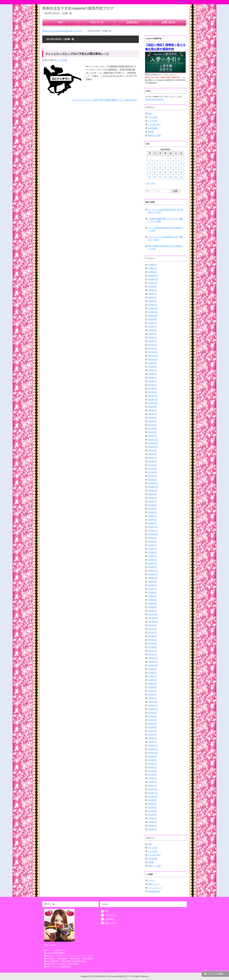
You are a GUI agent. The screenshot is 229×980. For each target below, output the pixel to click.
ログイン (152, 880)
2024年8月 (152, 323)
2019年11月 (153, 531)
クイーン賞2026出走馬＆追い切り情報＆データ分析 (166, 229)
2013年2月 (152, 826)
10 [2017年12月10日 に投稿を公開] (181, 163)
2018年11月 (153, 574)
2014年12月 (153, 746)
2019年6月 (152, 549)
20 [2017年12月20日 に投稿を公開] (160, 172)
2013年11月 (153, 793)
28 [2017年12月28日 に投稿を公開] (165, 177)
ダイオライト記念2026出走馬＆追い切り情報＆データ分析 (166, 211)
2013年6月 (152, 811)
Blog (150, 114)
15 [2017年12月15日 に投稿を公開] (171, 167)
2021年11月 (153, 443)
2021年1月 (152, 480)
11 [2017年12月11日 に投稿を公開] (150, 167)
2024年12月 (153, 308)
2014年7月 (152, 764)
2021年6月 (152, 461)
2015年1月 (152, 742)
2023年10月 (153, 359)
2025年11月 (153, 279)
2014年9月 (152, 756)
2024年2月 (152, 345)
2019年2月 (152, 563)
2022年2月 (152, 432)
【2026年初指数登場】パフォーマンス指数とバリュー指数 (166, 220)
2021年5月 (152, 465)
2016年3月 (152, 691)
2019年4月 (152, 556)
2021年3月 (152, 472)
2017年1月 (152, 654)
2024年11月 (153, 312)
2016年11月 (153, 662)
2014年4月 (152, 775)
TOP (60, 22)
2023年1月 (152, 392)
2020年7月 (152, 501)
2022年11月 (153, 399)
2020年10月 (153, 491)
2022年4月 (152, 425)
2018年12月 (153, 571)
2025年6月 (152, 297)
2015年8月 (152, 716)
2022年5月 (152, 421)
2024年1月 (152, 348)
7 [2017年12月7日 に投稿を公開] (166, 163)
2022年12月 (153, 396)
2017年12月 (153, 614)
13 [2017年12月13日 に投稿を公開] (160, 167)
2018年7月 (152, 589)
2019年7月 (152, 545)
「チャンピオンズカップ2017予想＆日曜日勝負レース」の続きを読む (104, 100)
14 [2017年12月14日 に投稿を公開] (165, 167)
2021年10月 (153, 447)
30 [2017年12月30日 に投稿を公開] (176, 177)
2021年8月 (152, 454)
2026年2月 (152, 268)
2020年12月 (153, 483)
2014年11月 (153, 749)
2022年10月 (153, 403)
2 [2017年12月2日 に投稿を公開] (176, 158)
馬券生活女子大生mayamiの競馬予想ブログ (78, 8)
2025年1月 (152, 305)
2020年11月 (153, 487)
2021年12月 (153, 440)
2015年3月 (152, 735)
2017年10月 (153, 622)
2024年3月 (152, 341)
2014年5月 (152, 771)
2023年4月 (152, 381)
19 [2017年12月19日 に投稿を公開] (155, 172)
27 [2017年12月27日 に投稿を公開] (160, 177)
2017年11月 (153, 618)
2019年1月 (152, 567)
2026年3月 (152, 265)
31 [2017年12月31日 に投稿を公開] (181, 177)
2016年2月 (152, 695)
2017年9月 (152, 625)
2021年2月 (152, 476)
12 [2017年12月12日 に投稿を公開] (155, 167)
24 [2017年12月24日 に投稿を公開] (181, 172)
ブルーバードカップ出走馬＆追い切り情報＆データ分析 (165, 238)
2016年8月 (152, 673)
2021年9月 (152, 450)
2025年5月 (152, 301)
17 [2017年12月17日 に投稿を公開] (181, 167)
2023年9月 (152, 363)
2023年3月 (152, 385)
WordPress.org (154, 891)
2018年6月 (152, 593)
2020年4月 (152, 512)
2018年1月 (152, 611)
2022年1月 (152, 436)
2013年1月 (152, 829)
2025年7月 (152, 294)
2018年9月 (152, 582)
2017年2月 (152, 651)
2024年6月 (152, 330)
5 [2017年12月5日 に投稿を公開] (155, 163)
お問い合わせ (169, 22)
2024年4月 (152, 338)
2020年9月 (152, 494)
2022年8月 (152, 410)
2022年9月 (152, 407)
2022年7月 (152, 414)
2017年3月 (152, 647)
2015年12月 (153, 702)
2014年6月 (152, 767)
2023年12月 (153, 352)
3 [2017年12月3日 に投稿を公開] (181, 158)
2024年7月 (152, 327)
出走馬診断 (153, 128)
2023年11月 (153, 356)
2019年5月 (152, 552)
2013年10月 (153, 797)
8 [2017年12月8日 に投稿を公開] (171, 163)
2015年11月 (153, 705)
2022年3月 (152, 429)
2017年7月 (152, 633)
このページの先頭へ (216, 974)
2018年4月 (152, 600)
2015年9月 (152, 713)
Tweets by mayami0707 (155, 99)
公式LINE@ (133, 22)
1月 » (153, 183)
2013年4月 (152, 818)
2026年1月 (152, 272)
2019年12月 (153, 527)
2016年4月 (152, 687)
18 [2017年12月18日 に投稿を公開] (150, 172)
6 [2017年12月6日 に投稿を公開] (160, 163)
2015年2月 (152, 738)
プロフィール (96, 22)
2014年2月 (152, 782)
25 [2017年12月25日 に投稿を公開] (150, 177)
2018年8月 (152, 585)
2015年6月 (152, 724)
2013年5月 (152, 815)
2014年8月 (152, 760)
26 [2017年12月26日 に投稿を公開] (155, 177)
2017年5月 (152, 640)
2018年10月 (153, 578)
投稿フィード (154, 884)
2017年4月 (152, 644)
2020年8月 (152, 498)
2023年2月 (152, 389)
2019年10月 (153, 534)
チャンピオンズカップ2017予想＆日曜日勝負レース (77, 54)
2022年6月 (152, 418)
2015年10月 (153, 709)
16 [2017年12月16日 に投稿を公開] (176, 167)
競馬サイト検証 (154, 135)
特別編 (151, 132)
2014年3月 (152, 778)
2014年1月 (152, 786)
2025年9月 (152, 287)
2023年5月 (152, 378)
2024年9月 (152, 319)
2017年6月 (152, 636)
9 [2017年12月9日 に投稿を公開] (176, 163)
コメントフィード (155, 888)
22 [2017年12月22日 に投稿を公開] (171, 172)
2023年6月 (152, 374)
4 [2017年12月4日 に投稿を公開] (150, 163)
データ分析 (153, 117)
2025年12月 (153, 276)
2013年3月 (152, 822)
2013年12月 (153, 789)
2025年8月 (152, 290)
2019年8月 (152, 542)
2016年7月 (152, 676)
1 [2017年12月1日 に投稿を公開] (171, 158)
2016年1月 (152, 698)
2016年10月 (153, 665)
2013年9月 (152, 800)
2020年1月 (152, 523)
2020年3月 (152, 516)
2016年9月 (152, 669)
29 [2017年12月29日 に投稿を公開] (171, 177)
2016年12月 (153, 658)
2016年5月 (152, 684)
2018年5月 (152, 596)
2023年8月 (152, 367)
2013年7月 (152, 807)
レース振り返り (154, 124)
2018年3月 (152, 603)
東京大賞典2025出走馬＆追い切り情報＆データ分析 (166, 247)
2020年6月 (152, 505)
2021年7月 (152, 458)
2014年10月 (153, 753)
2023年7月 (152, 370)
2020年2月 (152, 520)
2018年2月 (152, 607)
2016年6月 (152, 680)
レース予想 (61, 60)
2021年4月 (152, 469)
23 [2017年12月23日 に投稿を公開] (176, 172)
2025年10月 (153, 283)
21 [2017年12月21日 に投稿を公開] (165, 172)
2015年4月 (152, 731)
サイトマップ (181, 2)
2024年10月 (153, 316)
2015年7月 (152, 720)
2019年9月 (152, 538)
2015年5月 (152, 727)
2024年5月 (152, 334)
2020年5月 (152, 509)
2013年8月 (152, 804)
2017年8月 (152, 629)
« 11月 (148, 183)
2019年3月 (152, 560)
